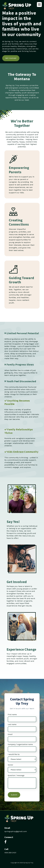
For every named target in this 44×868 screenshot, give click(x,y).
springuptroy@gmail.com (16, 831)
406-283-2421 (10, 853)
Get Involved (11, 58)
